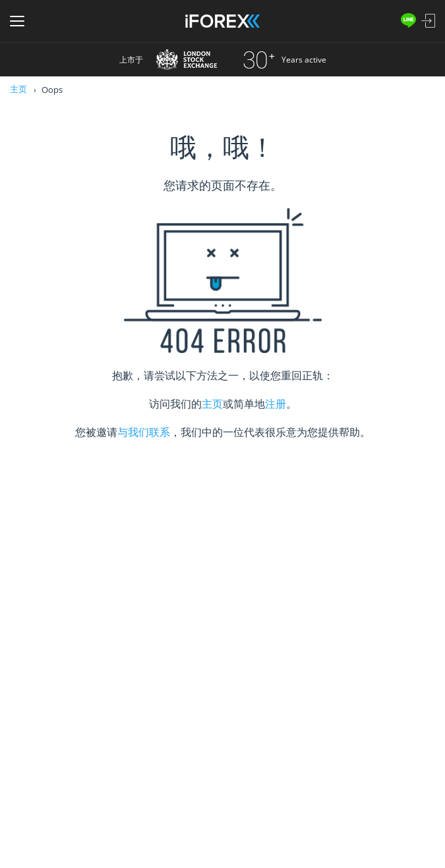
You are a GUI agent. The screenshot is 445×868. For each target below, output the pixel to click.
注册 (276, 404)
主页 (18, 89)
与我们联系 (144, 432)
